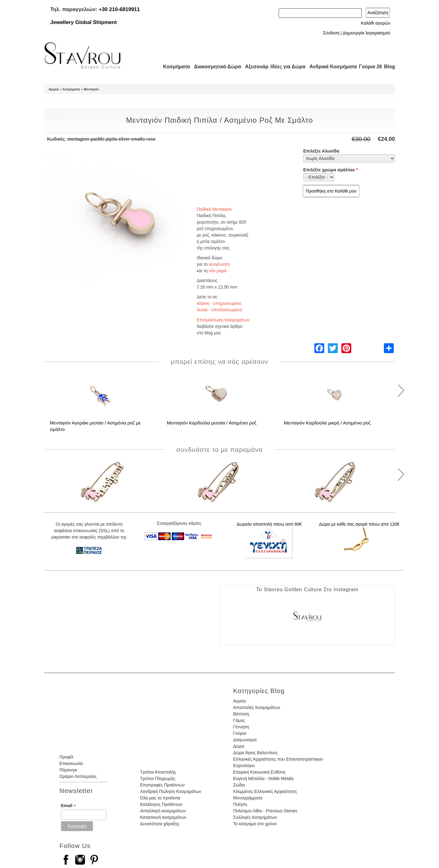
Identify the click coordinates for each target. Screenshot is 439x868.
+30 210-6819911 (119, 9)
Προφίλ (66, 757)
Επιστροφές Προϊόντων (162, 785)
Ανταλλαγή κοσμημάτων (163, 811)
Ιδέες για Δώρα (286, 67)
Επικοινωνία (71, 763)
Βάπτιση (241, 714)
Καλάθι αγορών (376, 23)
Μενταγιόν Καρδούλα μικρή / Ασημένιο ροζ (327, 423)
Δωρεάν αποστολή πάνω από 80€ (269, 524)
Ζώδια (239, 785)
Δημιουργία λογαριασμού (367, 33)
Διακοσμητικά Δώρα (215, 67)
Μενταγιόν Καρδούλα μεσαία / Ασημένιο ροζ (212, 423)
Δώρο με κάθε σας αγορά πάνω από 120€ (359, 524)
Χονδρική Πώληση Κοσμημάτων (171, 791)
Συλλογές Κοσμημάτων (255, 817)
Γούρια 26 (369, 67)
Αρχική (54, 89)
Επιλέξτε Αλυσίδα (321, 151)
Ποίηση (240, 804)
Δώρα (239, 746)
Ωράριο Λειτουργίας (78, 776)
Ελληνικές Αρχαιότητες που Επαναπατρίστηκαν (278, 759)
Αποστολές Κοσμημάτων (257, 707)
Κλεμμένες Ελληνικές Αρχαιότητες (265, 791)
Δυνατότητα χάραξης (160, 824)
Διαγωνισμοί (245, 740)
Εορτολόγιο (244, 766)
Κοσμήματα (175, 67)
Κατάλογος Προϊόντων (161, 804)
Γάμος (239, 720)
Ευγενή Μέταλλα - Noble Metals (263, 778)
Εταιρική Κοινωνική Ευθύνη (259, 772)
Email (68, 806)
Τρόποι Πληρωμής (158, 778)
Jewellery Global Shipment (83, 22)
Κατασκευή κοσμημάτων (163, 817)
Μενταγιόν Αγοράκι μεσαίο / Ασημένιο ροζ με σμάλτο (95, 426)
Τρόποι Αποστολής (158, 772)
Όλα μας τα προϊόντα (160, 798)
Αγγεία (239, 701)
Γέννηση (241, 727)
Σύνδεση (331, 33)
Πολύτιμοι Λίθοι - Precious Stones (265, 811)
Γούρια (240, 733)
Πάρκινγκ (68, 770)
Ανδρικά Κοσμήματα (330, 67)
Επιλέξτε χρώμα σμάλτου (330, 170)
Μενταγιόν (91, 89)
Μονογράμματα (248, 798)
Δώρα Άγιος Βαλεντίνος (255, 753)
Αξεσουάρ (253, 67)
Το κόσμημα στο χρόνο (255, 824)
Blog (389, 67)
